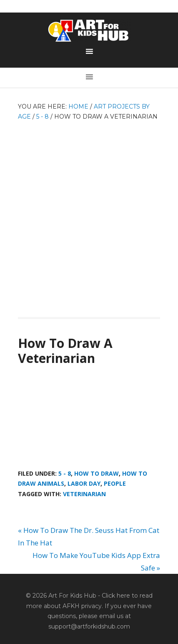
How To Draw (97, 473)
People (115, 483)
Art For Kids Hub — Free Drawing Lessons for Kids (89, 30)
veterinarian (84, 494)
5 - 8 (65, 473)
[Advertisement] (89, 215)
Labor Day (84, 483)
